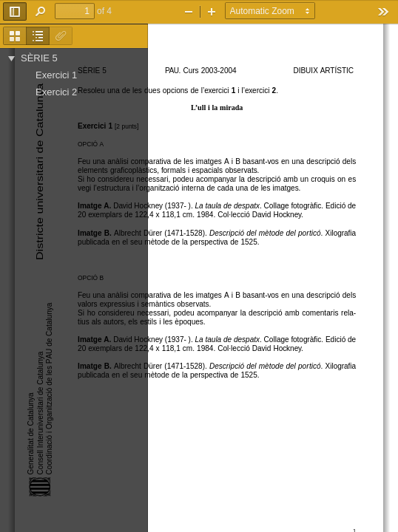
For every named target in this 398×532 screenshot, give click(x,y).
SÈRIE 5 (39, 58)
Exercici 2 (56, 92)
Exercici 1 (56, 75)
